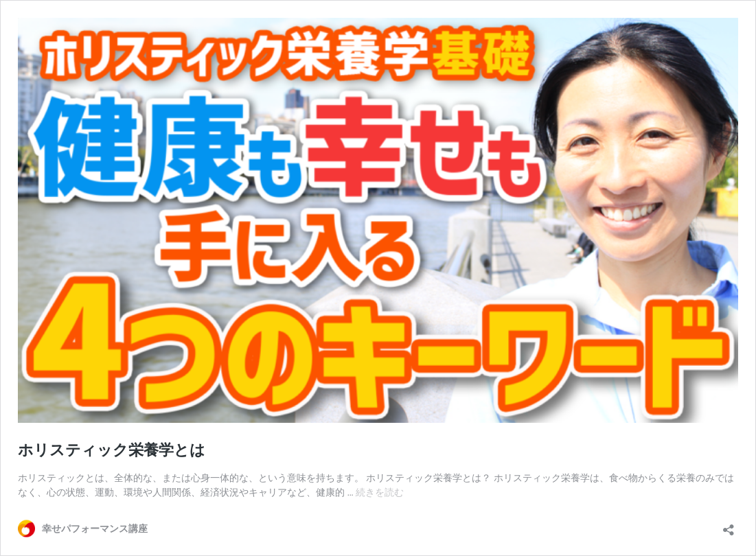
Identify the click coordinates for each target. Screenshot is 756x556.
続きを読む (380, 492)
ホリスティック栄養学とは (112, 450)
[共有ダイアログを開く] (729, 525)
